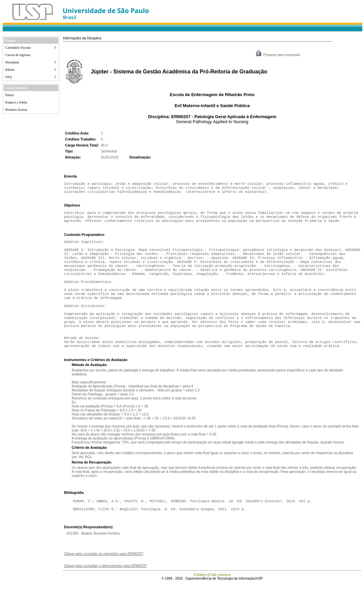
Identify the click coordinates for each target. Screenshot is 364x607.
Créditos (200, 599)
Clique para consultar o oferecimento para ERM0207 (105, 590)
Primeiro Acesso (16, 110)
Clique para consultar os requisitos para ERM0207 (104, 578)
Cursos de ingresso (18, 55)
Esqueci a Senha (16, 102)
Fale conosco (220, 599)
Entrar (9, 95)
